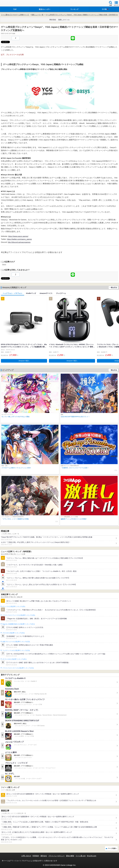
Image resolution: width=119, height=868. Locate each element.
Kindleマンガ (31, 293)
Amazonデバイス (46, 293)
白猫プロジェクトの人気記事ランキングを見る (16, 642)
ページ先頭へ (112, 848)
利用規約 (36, 856)
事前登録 (53, 20)
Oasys (4, 264)
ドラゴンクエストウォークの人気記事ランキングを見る (19, 615)
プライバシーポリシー (56, 856)
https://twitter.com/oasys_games (19, 239)
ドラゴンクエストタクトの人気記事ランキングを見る (18, 668)
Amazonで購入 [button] (24, 361)
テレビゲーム (61, 293)
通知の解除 (70, 856)
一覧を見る (113, 288)
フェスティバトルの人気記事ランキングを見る (16, 650)
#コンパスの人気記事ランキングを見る (14, 606)
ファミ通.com (81, 856)
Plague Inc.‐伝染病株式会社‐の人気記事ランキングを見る (19, 624)
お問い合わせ (26, 856)
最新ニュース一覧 (37, 15)
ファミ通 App (9, 4)
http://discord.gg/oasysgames (19, 242)
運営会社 (44, 856)
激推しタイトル (64, 20)
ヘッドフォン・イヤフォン (13, 293)
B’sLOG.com (92, 856)
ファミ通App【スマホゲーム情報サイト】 (15, 15)
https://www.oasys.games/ (18, 236)
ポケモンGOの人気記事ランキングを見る (14, 659)
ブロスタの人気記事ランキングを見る (13, 633)
